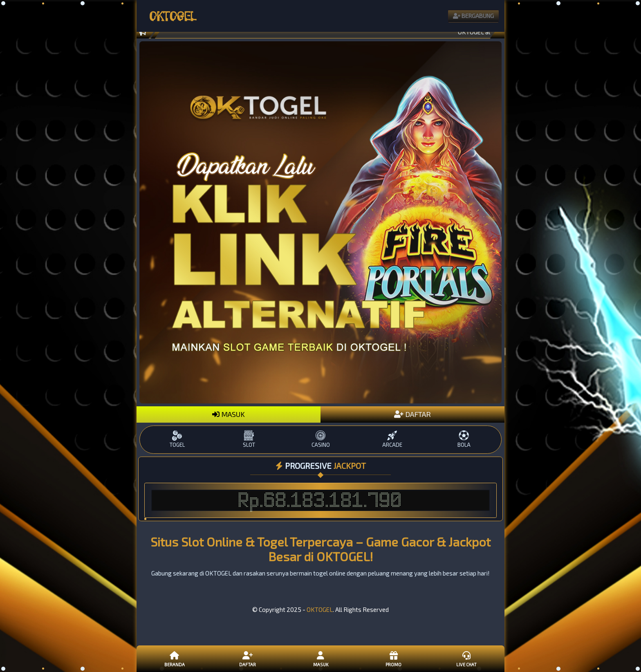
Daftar (247, 659)
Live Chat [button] (466, 659)
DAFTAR (412, 414)
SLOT (249, 439)
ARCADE (392, 439)
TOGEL (177, 439)
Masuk (320, 659)
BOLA (464, 439)
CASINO (320, 439)
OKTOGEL (320, 609)
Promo (393, 659)
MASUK (229, 414)
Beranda (175, 659)
